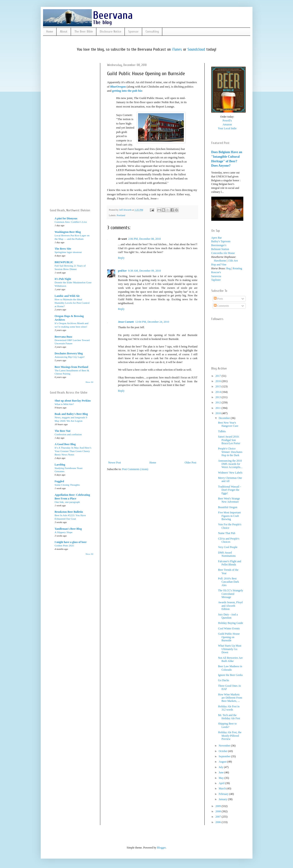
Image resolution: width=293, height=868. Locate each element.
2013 (218, 397)
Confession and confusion (68, 434)
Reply (121, 258)
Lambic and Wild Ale (67, 296)
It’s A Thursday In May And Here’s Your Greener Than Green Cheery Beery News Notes (73, 451)
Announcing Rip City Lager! (70, 357)
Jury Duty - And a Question (228, 616)
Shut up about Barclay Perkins (73, 401)
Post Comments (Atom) (135, 469)
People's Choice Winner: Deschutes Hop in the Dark (230, 452)
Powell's (227, 121)
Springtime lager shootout (68, 252)
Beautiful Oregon (228, 507)
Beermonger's (219, 245)
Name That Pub (227, 533)
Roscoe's (216, 272)
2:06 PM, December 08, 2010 (144, 239)
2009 (218, 806)
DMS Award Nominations (227, 554)
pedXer (122, 271)
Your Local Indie (227, 128)
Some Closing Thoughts (67, 485)
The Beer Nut (63, 431)
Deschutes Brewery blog (69, 353)
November (225, 746)
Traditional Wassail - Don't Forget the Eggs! (229, 490)
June (221, 772)
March (222, 788)
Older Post (191, 463)
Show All (90, 382)
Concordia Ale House (223, 253)
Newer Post (115, 463)
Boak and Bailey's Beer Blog (71, 414)
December (225, 418)
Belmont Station (220, 249)
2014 (218, 392)
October (223, 751)
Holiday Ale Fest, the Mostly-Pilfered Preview (230, 736)
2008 (218, 811)
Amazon (227, 124)
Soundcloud (196, 49)
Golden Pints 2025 (64, 546)
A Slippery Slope (64, 532)
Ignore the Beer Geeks (230, 675)
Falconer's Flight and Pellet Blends (229, 563)
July (221, 767)
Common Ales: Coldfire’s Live (71, 222)
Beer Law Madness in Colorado (230, 668)
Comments (221, 306)
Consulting (152, 32)
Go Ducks (223, 680)
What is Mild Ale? (64, 404)
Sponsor (133, 32)
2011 (218, 408)
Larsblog (60, 465)
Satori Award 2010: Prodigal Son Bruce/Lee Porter (229, 440)
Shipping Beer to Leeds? (227, 725)
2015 (218, 386)
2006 (218, 822)
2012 (218, 402)
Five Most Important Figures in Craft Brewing (229, 516)
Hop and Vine (219, 265)
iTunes (177, 49)
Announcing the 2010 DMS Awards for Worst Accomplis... (230, 464)
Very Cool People (228, 547)
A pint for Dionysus (66, 218)
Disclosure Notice (111, 32)
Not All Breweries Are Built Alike (230, 659)
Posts (218, 299)
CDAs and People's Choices (229, 540)
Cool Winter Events (229, 628)
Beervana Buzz (64, 337)
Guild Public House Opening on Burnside (229, 637)
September (225, 756)
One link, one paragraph (67, 502)
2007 (218, 817)
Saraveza (216, 276)
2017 (218, 376)
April (222, 783)
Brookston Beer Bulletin (69, 512)
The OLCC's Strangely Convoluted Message (230, 594)
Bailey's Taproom (221, 241)
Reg (229, 268)
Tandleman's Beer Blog (68, 529)
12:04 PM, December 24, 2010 (152, 322)
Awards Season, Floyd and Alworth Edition (230, 606)
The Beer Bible (84, 32)
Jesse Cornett (126, 322)
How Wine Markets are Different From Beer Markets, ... (230, 698)
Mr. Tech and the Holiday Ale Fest (229, 717)
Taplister (216, 280)
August (223, 762)
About (64, 32)
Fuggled (59, 481)
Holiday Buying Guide (230, 623)
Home (50, 32)
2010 (218, 413)
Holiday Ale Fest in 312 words (229, 708)
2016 (218, 381)
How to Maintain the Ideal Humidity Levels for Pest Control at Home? (72, 303)
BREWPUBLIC (64, 262)
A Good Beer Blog (65, 444)
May (221, 778)
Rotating (237, 268)
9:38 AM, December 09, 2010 (145, 271)
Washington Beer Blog (68, 232)
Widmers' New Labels (230, 473)
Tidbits (222, 431)
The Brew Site (63, 249)
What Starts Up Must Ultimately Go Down (230, 649)
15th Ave (233, 261)
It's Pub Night (63, 279)
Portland (121, 215)
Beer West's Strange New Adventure (229, 500)
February (224, 794)
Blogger (161, 848)
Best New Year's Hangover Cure (228, 424)
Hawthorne (219, 261)
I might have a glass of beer (71, 542)
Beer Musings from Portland (72, 367)
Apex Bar (217, 238)
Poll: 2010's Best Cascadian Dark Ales (228, 582)
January (223, 799)
